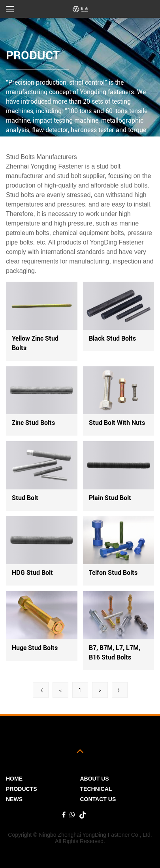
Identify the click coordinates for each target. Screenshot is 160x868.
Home (14, 779)
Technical (96, 789)
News (14, 799)
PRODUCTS (22, 789)
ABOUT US (95, 779)
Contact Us (98, 799)
